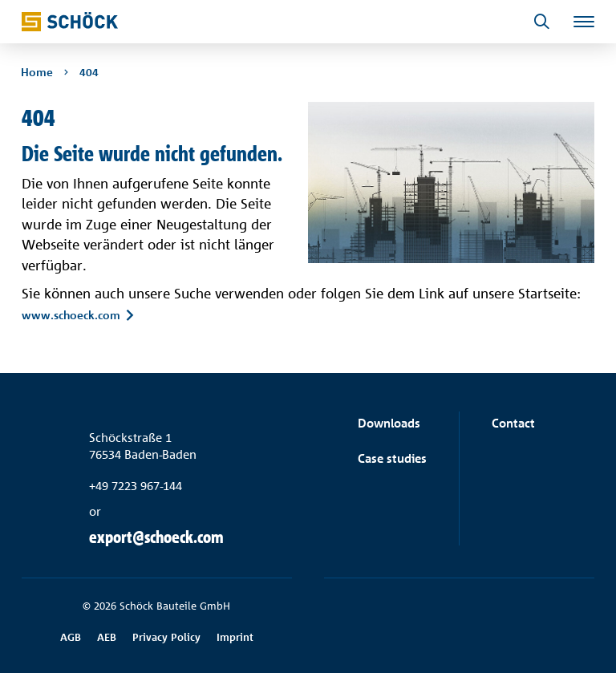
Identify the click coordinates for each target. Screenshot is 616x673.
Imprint (235, 637)
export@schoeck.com (156, 537)
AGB (71, 637)
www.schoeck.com (71, 315)
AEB (107, 637)
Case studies (392, 458)
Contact (513, 423)
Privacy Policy (166, 637)
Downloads (389, 423)
